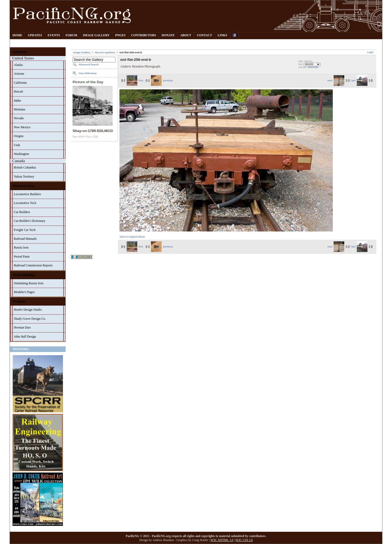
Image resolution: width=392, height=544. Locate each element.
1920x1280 (313, 67)
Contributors (144, 35)
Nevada (19, 118)
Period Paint (22, 257)
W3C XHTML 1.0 (222, 540)
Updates (35, 35)
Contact (204, 35)
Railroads (20, 52)
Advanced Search (89, 65)
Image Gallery (96, 35)
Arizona (19, 74)
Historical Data (23, 186)
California (20, 83)
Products (19, 301)
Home (17, 35)
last (359, 81)
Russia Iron (21, 247)
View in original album (132, 237)
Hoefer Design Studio (28, 310)
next (336, 81)
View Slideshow (87, 73)
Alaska (18, 65)
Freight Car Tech (25, 230)
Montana (20, 109)
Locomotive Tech (25, 203)
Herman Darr (22, 327)
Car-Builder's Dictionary (30, 221)
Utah (17, 145)
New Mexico (22, 127)
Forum (71, 35)
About (186, 35)
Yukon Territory (24, 177)
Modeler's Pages (24, 292)
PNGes (120, 35)
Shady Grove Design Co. (30, 319)
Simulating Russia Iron (29, 283)
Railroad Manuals (25, 239)
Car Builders (22, 212)
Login (371, 52)
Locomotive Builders (27, 194)
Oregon (19, 136)
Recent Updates (105, 52)
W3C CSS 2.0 (244, 540)
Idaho (17, 101)
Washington (21, 154)
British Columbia (25, 167)
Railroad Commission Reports (33, 265)
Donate (168, 35)
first (135, 81)
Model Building (24, 275)
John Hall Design (25, 337)
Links (222, 35)
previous (162, 81)
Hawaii (19, 91)
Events (54, 35)
